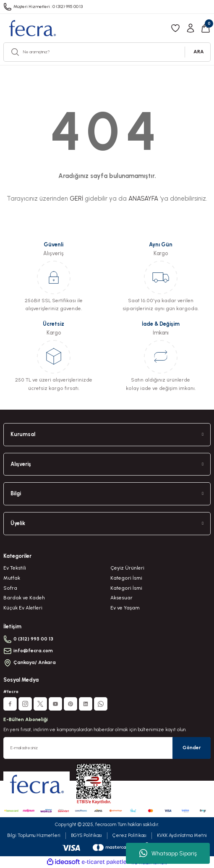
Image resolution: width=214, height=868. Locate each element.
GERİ (76, 199)
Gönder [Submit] (192, 748)
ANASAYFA (143, 199)
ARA (199, 52)
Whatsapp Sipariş (168, 853)
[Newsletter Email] (107, 748)
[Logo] (32, 28)
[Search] (107, 52)
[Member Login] (191, 28)
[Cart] (206, 28)
